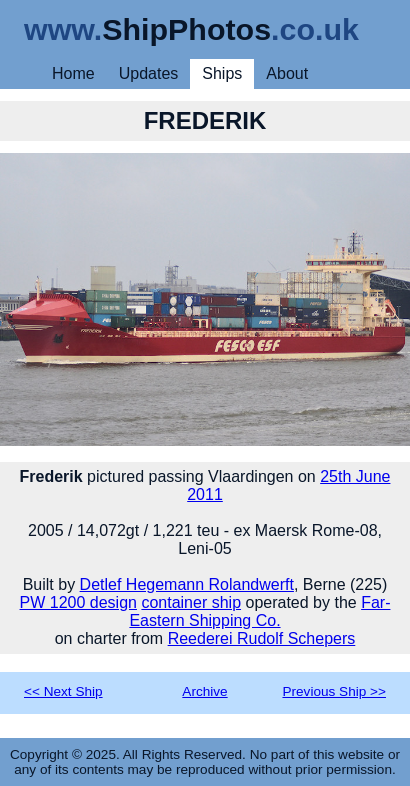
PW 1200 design (78, 602)
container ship (191, 602)
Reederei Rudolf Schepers (262, 638)
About (287, 73)
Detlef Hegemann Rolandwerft (187, 584)
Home (73, 73)
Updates (149, 73)
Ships (222, 73)
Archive (204, 691)
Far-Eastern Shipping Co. (259, 611)
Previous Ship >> (334, 691)
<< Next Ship (63, 691)
